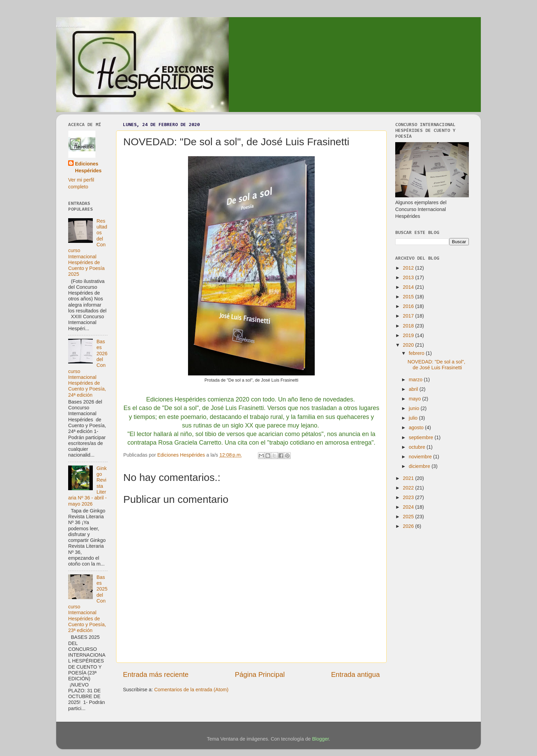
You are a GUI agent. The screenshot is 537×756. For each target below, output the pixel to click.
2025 (409, 517)
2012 (409, 268)
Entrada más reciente (156, 674)
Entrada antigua (355, 674)
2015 (409, 297)
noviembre (421, 457)
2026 (409, 526)
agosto (417, 427)
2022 (409, 488)
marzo (416, 380)
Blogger (320, 739)
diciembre (420, 466)
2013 (409, 277)
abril (414, 389)
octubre (418, 447)
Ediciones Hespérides (70, 26)
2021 (409, 478)
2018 (409, 326)
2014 (409, 287)
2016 (409, 306)
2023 (409, 497)
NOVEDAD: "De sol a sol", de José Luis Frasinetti (436, 365)
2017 (409, 316)
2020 (409, 345)
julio (414, 418)
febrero (417, 353)
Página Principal (260, 674)
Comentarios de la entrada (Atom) (191, 690)
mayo (416, 399)
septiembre (422, 437)
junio (415, 408)
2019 (409, 335)
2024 (409, 507)
